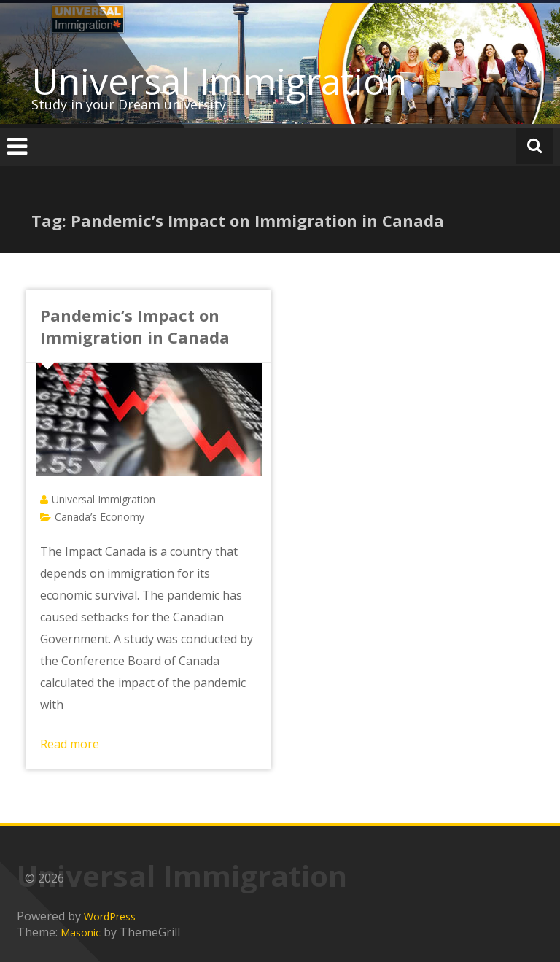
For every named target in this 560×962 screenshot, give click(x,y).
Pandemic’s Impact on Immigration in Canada (135, 326)
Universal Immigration (219, 81)
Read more (70, 744)
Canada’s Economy (100, 517)
